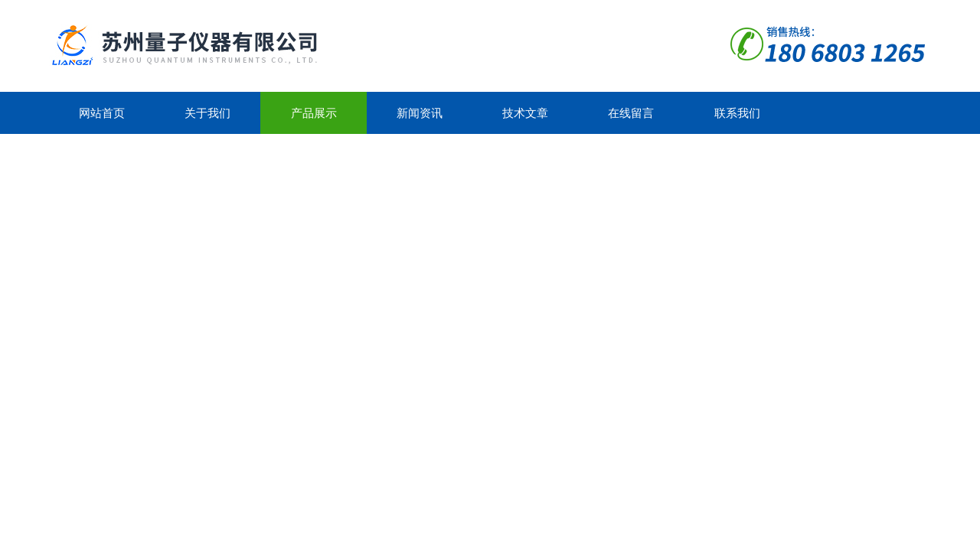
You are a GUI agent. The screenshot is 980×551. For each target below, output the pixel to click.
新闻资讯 (420, 113)
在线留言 (631, 113)
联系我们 (737, 113)
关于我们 (207, 113)
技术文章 (525, 113)
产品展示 (314, 113)
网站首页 (102, 113)
